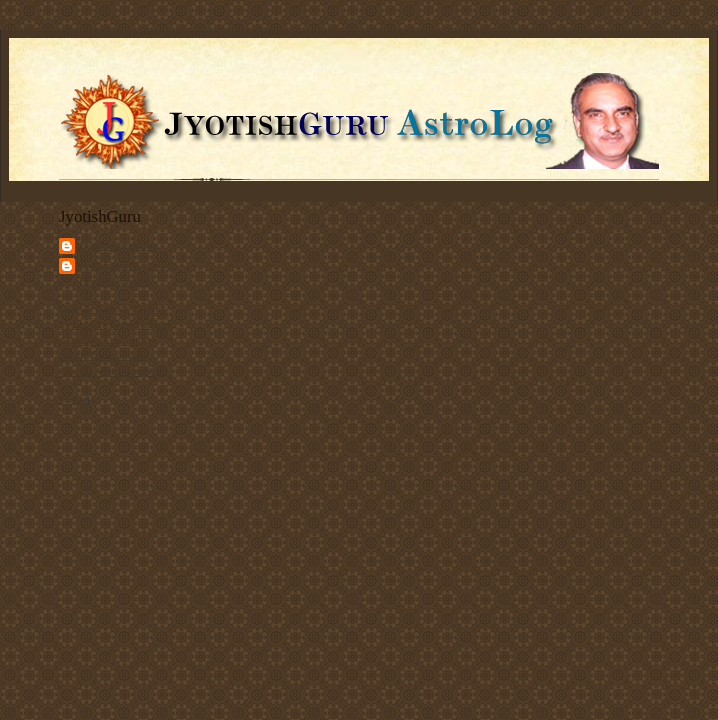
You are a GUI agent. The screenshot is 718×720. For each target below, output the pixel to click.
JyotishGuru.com (117, 245)
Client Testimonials (102, 355)
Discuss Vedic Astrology (114, 371)
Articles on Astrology (107, 340)
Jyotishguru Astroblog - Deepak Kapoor (132, 273)
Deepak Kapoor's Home (112, 308)
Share (71, 399)
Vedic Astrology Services (115, 324)
